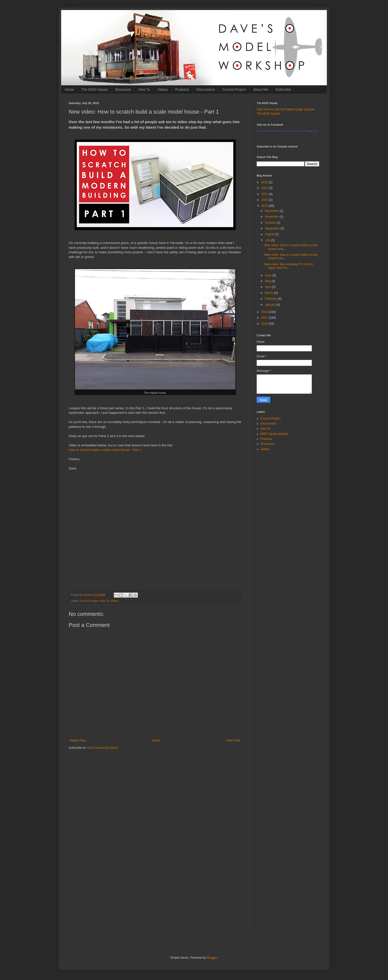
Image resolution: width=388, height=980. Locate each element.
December (272, 211)
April (268, 287)
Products (182, 90)
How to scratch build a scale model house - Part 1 (105, 450)
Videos (163, 90)
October (271, 223)
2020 (265, 200)
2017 (265, 318)
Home (69, 90)
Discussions (206, 90)
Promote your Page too (303, 131)
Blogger (212, 958)
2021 (265, 194)
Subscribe (283, 90)
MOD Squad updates (274, 434)
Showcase (123, 90)
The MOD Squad (94, 90)
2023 (265, 182)
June (269, 275)
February (271, 299)
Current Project (234, 90)
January (271, 305)
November (272, 217)
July (268, 240)
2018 (265, 312)
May (268, 281)
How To (144, 90)
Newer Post (78, 741)
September (273, 228)
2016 (265, 324)
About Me (261, 90)
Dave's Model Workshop (272, 131)
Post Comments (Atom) (103, 748)
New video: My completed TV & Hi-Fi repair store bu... (289, 266)
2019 (265, 206)
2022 (265, 188)
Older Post (233, 741)
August (270, 234)
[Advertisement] (155, 793)
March (270, 293)
